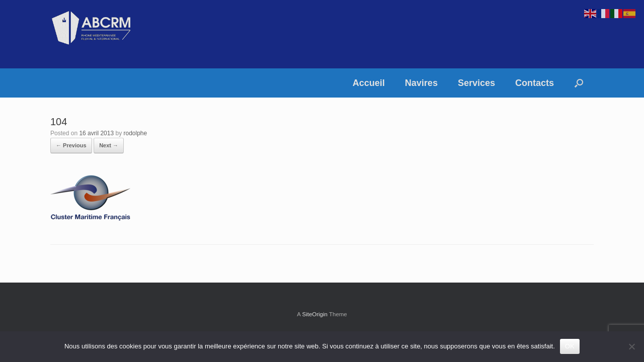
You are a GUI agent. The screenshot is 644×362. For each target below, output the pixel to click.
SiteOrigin (315, 314)
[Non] (631, 346)
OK (570, 346)
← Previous (71, 145)
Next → (109, 145)
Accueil (369, 83)
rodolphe (135, 133)
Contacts (535, 83)
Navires (421, 83)
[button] (579, 83)
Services (476, 83)
